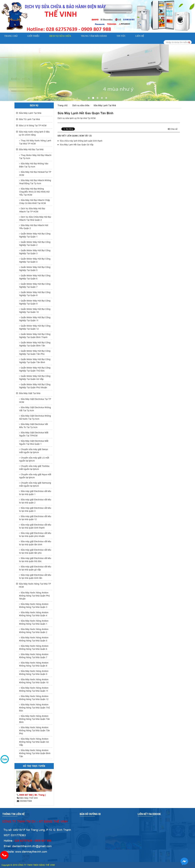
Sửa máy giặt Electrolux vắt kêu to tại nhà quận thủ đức (35, 560)
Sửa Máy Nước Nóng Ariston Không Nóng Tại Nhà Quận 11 (34, 689)
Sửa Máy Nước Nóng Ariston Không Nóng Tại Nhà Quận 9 (34, 673)
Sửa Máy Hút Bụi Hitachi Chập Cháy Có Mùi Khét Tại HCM (35, 202)
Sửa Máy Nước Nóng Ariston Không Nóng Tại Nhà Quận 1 (34, 622)
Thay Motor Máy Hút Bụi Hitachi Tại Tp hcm (35, 157)
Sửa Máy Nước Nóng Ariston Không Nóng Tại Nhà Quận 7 (34, 656)
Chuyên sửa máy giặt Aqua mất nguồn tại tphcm (35, 476)
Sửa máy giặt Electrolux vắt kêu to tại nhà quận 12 (35, 518)
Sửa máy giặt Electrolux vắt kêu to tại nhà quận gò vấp (35, 568)
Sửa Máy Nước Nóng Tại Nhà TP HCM (35, 585)
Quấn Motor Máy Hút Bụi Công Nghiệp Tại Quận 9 (35, 302)
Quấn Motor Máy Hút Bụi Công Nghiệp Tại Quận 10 (35, 311)
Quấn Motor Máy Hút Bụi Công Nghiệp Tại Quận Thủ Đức (35, 369)
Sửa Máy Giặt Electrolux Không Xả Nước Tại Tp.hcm (35, 417)
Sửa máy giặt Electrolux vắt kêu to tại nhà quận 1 (35, 493)
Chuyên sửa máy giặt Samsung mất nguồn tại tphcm (35, 484)
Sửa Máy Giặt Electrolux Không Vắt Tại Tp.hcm (35, 409)
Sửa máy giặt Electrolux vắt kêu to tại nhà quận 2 (35, 501)
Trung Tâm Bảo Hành (94, 36)
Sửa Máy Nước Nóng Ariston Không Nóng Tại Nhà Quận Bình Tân (35, 753)
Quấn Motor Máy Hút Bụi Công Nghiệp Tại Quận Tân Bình (35, 361)
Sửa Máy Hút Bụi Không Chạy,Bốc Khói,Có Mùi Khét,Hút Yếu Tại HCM (34, 192)
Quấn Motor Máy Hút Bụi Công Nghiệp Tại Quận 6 (35, 277)
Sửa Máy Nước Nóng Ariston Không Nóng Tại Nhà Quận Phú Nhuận (35, 596)
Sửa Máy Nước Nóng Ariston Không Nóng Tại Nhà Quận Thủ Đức (35, 708)
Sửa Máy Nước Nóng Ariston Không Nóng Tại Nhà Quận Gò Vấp (34, 742)
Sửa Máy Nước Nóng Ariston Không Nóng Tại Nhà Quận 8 (34, 664)
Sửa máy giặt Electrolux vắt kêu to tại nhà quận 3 (35, 509)
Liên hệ (140, 36)
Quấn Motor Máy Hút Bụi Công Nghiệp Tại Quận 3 (35, 252)
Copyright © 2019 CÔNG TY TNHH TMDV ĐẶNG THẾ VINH (28, 865)
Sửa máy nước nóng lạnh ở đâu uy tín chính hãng (34, 133)
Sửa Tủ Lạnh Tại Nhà (29, 119)
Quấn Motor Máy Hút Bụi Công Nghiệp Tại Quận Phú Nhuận (35, 386)
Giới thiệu (33, 36)
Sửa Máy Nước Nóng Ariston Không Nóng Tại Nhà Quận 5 (34, 639)
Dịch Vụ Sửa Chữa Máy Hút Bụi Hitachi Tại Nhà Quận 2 (35, 218)
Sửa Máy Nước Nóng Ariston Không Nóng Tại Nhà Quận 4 (34, 614)
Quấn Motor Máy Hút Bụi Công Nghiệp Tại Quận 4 (35, 260)
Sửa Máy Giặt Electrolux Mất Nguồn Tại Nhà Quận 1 (34, 442)
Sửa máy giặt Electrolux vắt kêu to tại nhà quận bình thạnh (35, 526)
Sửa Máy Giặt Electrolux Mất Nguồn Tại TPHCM (34, 434)
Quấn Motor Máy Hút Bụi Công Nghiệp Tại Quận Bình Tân (35, 344)
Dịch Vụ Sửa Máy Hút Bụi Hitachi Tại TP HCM (32, 210)
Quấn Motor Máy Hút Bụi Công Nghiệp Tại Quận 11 (35, 319)
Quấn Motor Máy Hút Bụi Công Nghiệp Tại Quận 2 (35, 244)
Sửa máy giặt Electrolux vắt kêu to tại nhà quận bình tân (35, 576)
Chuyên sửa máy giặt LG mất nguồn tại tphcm (34, 459)
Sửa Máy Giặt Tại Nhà (30, 393)
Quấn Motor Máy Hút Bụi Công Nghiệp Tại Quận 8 (35, 294)
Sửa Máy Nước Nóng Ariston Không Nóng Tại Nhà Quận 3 (34, 606)
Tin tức (121, 36)
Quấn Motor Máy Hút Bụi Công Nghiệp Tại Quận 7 (35, 285)
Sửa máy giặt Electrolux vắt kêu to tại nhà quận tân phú (35, 551)
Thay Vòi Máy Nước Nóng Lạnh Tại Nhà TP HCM (35, 142)
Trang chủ (11, 36)
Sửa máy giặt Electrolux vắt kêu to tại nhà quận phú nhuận (35, 535)
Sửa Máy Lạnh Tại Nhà (30, 113)
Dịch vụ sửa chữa (60, 36)
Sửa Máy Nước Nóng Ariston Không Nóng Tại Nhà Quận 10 (34, 681)
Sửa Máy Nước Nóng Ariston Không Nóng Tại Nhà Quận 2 (34, 631)
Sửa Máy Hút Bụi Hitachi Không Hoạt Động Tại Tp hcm (35, 182)
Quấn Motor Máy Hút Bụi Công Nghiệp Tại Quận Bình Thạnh (35, 336)
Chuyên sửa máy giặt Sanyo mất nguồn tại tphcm (34, 451)
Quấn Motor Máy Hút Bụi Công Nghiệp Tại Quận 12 (35, 327)
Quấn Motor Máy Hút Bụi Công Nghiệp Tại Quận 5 (35, 269)
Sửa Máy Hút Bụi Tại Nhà (31, 149)
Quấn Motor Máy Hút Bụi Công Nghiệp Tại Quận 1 (35, 235)
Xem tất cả (85, 136)
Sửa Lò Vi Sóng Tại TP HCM (33, 126)
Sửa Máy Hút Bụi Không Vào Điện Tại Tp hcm (34, 165)
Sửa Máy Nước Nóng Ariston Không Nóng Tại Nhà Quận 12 (34, 698)
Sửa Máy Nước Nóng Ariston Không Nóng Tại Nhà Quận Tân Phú (35, 730)
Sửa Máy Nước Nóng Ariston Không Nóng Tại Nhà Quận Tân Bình (35, 719)
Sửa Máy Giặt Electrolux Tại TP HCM (35, 401)
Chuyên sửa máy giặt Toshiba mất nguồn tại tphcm (34, 468)
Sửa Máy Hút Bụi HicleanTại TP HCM (35, 173)
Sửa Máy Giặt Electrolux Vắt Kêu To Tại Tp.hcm (34, 426)
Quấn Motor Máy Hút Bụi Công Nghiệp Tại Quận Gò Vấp (35, 378)
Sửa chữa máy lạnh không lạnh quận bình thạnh (81, 141)
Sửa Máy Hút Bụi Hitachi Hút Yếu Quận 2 (34, 227)
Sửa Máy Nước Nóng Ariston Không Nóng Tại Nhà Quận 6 (34, 647)
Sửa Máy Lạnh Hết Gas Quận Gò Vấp (77, 145)
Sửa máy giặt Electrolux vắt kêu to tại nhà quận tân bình (35, 543)
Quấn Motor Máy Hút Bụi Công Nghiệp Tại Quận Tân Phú (35, 352)
